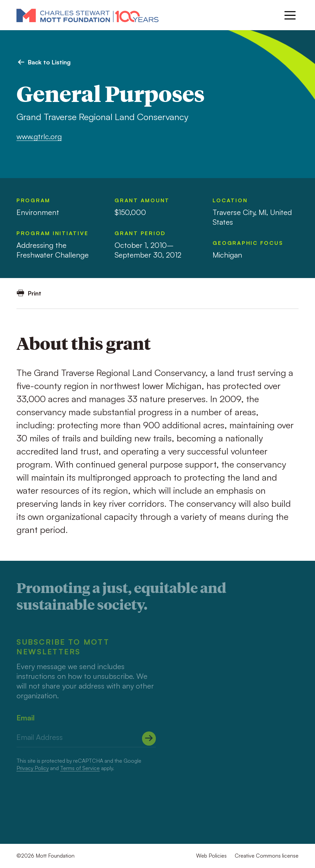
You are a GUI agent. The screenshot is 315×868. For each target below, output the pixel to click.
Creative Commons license (267, 856)
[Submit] (149, 739)
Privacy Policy (33, 768)
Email (26, 718)
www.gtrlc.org (39, 136)
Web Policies (211, 856)
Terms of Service (80, 768)
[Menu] (290, 15)
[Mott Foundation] (87, 15)
